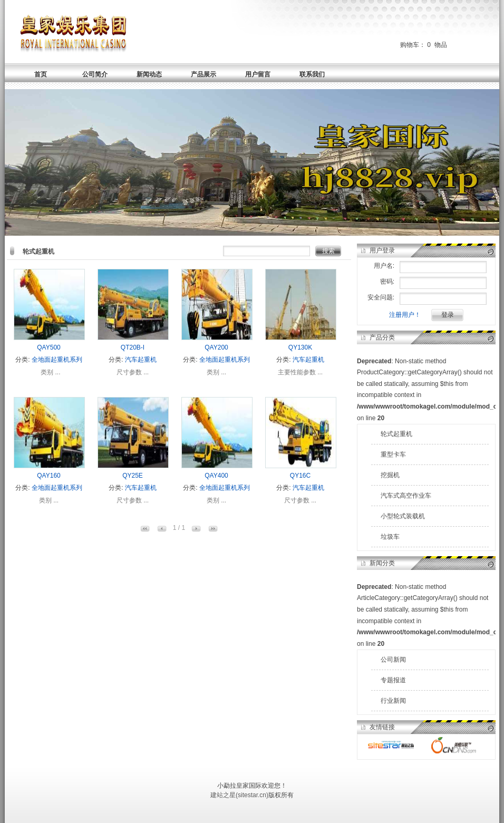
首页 (41, 74)
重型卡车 (393, 454)
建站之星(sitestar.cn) (239, 795)
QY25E (133, 476)
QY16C (300, 476)
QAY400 (216, 476)
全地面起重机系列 (57, 360)
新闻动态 (149, 74)
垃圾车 (390, 537)
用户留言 (258, 74)
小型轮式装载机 (403, 516)
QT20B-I (133, 347)
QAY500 (49, 347)
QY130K (300, 347)
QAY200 (216, 347)
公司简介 (95, 74)
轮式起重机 (396, 434)
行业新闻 (393, 701)
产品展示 (203, 74)
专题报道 (393, 680)
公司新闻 (393, 660)
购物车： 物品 (424, 45)
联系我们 (312, 74)
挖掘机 (390, 475)
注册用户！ (405, 315)
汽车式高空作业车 (406, 496)
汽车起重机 (141, 360)
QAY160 (49, 476)
